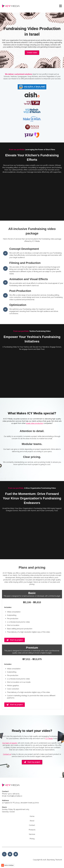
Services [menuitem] (32, 834)
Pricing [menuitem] (32, 839)
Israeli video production (35, 423)
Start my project (15, 640)
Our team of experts (10, 743)
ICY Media (49, 738)
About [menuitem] (32, 821)
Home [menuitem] (32, 816)
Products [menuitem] (32, 830)
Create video (32, 53)
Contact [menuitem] (32, 825)
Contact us (7, 754)
